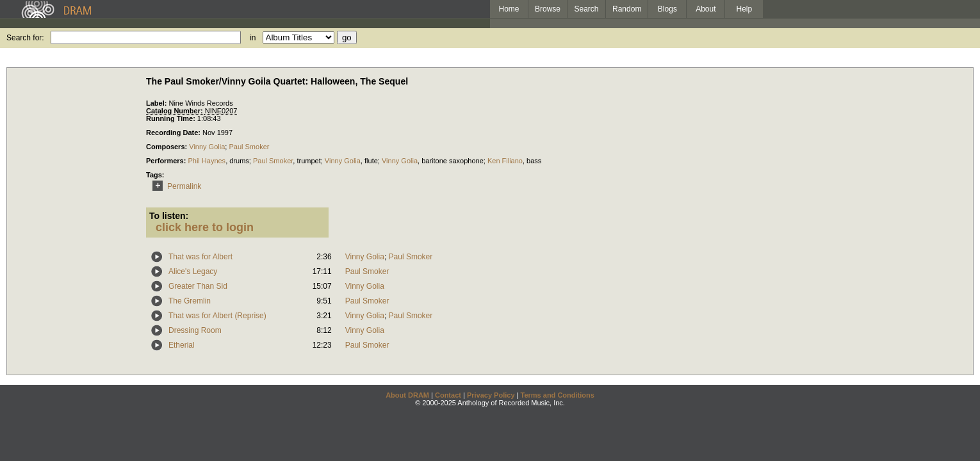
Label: (157, 103)
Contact (448, 395)
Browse (548, 9)
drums (239, 161)
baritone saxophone (453, 161)
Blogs (667, 9)
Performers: (167, 161)
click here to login (205, 227)
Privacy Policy (491, 395)
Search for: (25, 38)
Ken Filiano (505, 161)
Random (627, 9)
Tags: (155, 175)
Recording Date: (174, 133)
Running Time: (172, 118)
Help (745, 9)
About (706, 9)
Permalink (175, 186)
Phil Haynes (207, 161)
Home (509, 9)
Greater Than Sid (198, 286)
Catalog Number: (176, 111)
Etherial (182, 345)
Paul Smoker (249, 147)
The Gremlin (190, 301)
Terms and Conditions (558, 395)
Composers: (167, 147)
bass (534, 161)
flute (371, 161)
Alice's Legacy (193, 271)
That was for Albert (200, 257)
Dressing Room (195, 330)
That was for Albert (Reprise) (217, 316)
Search (587, 9)
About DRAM (407, 395)
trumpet (308, 161)
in (253, 38)
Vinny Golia (207, 147)
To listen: (169, 216)
